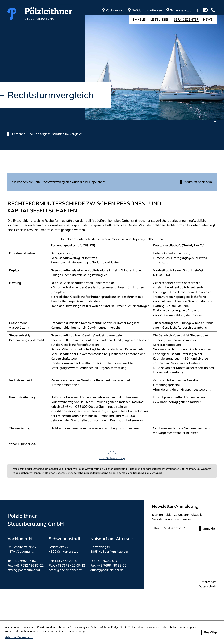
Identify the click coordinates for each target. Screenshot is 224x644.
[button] (196, 182)
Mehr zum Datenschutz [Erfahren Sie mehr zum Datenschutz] (19, 637)
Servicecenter (186, 19)
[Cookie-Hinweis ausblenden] (210, 632)
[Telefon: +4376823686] (214, 10)
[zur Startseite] (40, 13)
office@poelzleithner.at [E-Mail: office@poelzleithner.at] (24, 570)
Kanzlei (139, 19)
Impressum (209, 582)
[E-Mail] (173, 528)
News (208, 19)
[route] (147, 10)
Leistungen (160, 19)
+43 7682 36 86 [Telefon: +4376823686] (24, 561)
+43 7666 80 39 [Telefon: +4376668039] (107, 561)
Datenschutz (208, 586)
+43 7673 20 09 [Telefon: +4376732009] (66, 561)
